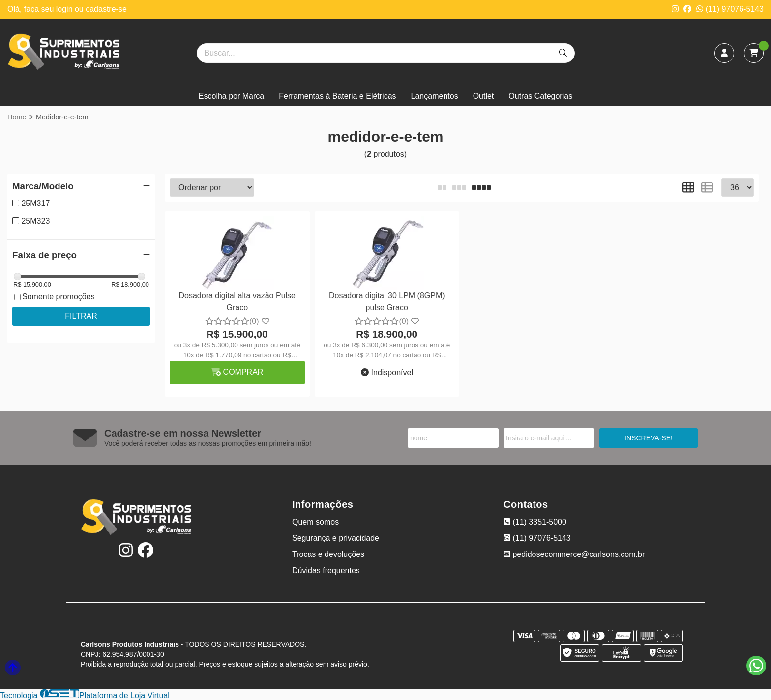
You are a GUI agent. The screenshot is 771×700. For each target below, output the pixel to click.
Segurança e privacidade (336, 538)
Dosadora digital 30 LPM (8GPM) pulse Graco (387, 302)
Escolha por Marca (231, 96)
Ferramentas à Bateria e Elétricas (337, 96)
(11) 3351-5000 (535, 522)
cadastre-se (106, 9)
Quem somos (315, 522)
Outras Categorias (540, 96)
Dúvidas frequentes (326, 570)
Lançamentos (435, 96)
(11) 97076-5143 (730, 9)
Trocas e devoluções (328, 554)
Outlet (484, 96)
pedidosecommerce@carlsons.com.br (574, 554)
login (65, 9)
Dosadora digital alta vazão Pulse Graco (237, 302)
